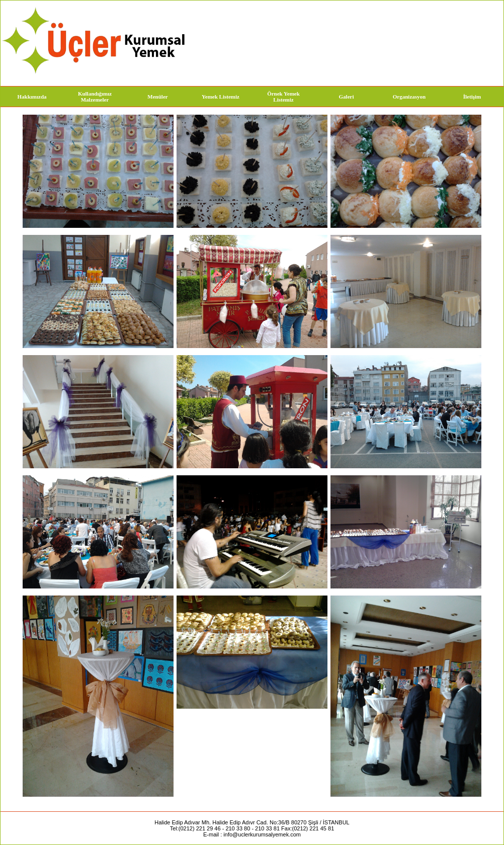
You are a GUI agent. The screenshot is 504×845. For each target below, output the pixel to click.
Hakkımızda (32, 97)
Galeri (347, 97)
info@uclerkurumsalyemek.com (262, 834)
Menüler (157, 97)
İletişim (472, 97)
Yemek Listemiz (221, 97)
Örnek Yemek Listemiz (283, 97)
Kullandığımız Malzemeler (95, 97)
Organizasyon (409, 97)
